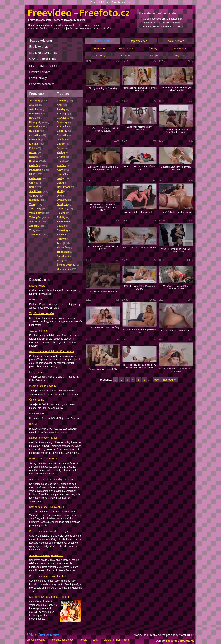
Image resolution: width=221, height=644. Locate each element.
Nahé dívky (180, 49)
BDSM (33, 424)
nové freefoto (176, 41)
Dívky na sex (180, 56)
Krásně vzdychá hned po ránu (176, 331)
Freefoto (63, 94)
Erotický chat (39, 47)
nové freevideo (102, 41)
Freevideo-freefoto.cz (180, 641)
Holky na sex (37, 372)
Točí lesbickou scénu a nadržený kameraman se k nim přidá (139, 366)
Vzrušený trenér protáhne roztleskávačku (176, 287)
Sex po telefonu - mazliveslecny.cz (49, 531)
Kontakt (83, 640)
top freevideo (139, 41)
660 (157, 380)
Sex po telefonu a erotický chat (47, 576)
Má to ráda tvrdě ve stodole (103, 291)
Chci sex (126, 56)
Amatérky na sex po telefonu (46, 555)
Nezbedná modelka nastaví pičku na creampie (176, 370)
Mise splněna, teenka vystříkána (139, 247)
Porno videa (36, 299)
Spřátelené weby (36, 640)
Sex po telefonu (99, 2)
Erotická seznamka (43, 53)
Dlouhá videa (37, 286)
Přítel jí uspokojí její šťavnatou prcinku (139, 287)
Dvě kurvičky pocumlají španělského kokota (176, 131)
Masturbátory (37, 414)
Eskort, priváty (38, 78)
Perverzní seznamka (42, 84)
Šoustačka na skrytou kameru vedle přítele (176, 168)
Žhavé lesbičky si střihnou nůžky (103, 327)
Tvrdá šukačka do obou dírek (176, 212)
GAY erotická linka (42, 59)
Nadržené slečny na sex (43, 438)
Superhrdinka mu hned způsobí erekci (140, 168)
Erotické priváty (126, 49)
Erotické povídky (121, 2)
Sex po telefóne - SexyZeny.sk (47, 507)
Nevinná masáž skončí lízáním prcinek (103, 247)
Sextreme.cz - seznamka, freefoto (49, 597)
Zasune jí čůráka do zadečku (103, 369)
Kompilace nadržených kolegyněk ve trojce (139, 89)
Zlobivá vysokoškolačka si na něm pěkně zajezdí (103, 168)
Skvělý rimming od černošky (103, 88)
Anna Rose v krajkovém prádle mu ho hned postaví (176, 250)
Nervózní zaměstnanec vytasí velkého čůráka (103, 129)
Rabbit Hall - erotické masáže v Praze (52, 351)
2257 (95, 640)
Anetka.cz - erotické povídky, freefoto (51, 479)
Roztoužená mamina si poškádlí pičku (140, 331)
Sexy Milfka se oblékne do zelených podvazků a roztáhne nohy (103, 207)
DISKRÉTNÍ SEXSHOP (44, 66)
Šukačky (153, 49)
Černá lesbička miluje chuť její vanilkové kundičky (176, 89)
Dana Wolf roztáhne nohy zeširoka (139, 128)
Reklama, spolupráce (62, 640)
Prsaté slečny (98, 56)
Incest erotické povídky (43, 386)
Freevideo (36, 94)
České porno (37, 400)
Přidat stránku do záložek (43, 635)
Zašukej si (153, 56)
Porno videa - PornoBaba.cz (46, 458)
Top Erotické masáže (41, 313)
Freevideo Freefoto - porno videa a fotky (79, 13)
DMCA (107, 640)
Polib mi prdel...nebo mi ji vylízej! (140, 212)
